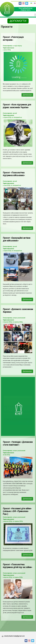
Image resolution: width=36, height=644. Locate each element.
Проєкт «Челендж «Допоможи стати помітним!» (18, 443)
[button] (35, 15)
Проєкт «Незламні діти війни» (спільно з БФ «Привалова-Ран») (17, 511)
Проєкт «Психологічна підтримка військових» (14, 174)
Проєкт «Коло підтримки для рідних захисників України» (17, 106)
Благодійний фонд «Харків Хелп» (26, 9)
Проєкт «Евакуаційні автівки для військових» (17, 239)
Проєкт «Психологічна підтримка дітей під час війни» (18, 566)
